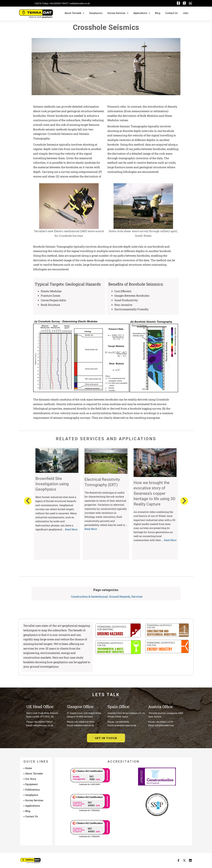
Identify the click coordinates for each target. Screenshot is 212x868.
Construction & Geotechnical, (90, 596)
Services (137, 596)
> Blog (27, 811)
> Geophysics (31, 795)
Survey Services (118, 13)
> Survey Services (33, 800)
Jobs (186, 13)
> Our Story (30, 779)
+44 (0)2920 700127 (59, 3)
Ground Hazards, (120, 596)
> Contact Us (31, 816)
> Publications (32, 789)
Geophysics (96, 13)
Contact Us (172, 13)
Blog (158, 13)
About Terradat (74, 13)
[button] (28, 501)
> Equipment (31, 784)
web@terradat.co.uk (80, 3)
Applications (142, 13)
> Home (28, 768)
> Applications (32, 806)
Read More (71, 529)
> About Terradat (33, 773)
